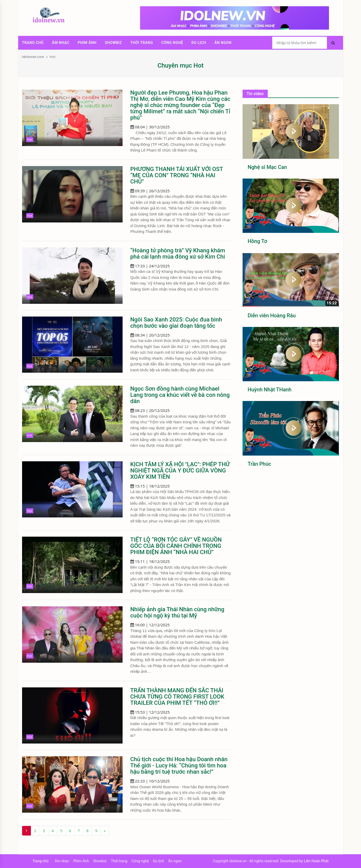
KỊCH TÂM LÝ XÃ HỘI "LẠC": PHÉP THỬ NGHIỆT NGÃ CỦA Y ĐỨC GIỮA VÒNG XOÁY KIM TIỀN (180, 471)
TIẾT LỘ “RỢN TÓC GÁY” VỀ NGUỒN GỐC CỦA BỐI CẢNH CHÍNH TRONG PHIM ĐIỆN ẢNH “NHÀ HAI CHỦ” (176, 546)
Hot (53, 57)
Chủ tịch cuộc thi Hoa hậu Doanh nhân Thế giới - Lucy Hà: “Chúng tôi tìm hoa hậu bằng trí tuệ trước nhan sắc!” (179, 765)
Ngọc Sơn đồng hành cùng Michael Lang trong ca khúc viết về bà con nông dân (180, 395)
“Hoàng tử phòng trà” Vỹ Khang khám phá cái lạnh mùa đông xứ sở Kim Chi (178, 254)
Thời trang (142, 43)
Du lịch (199, 43)
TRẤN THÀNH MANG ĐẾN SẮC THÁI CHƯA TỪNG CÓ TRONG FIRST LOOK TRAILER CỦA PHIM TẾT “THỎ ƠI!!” (177, 697)
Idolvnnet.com (33, 57)
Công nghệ (172, 43)
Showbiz (113, 43)
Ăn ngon (223, 43)
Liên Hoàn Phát (316, 861)
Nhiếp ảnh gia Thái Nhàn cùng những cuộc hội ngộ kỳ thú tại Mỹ (177, 612)
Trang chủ (33, 43)
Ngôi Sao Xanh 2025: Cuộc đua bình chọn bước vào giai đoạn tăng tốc (176, 323)
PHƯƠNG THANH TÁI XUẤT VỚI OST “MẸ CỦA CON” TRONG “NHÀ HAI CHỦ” (177, 175)
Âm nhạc (61, 43)
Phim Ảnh (87, 43)
